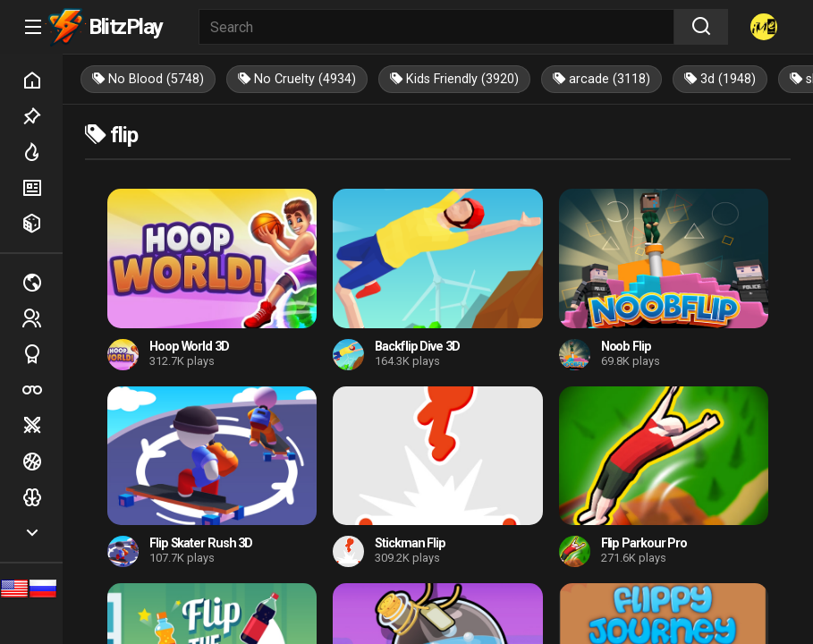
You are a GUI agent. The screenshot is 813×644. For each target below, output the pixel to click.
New (42, 188)
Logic (42, 497)
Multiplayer (42, 283)
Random (42, 224)
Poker (42, 390)
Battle (42, 426)
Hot (42, 152)
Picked (42, 116)
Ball (42, 462)
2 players (42, 318)
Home (42, 80)
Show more (42, 533)
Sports (42, 354)
